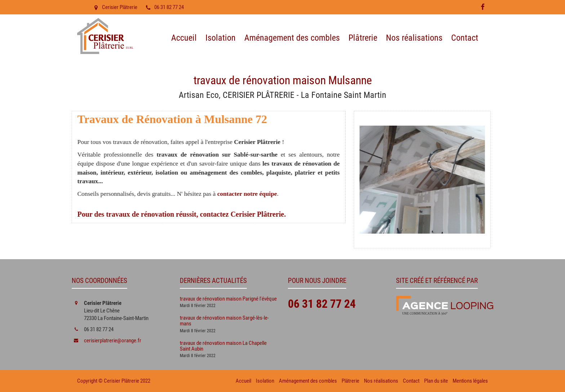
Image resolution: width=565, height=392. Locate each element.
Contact (465, 38)
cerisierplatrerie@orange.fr (113, 341)
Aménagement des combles (292, 38)
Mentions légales (470, 381)
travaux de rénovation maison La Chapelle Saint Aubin (223, 346)
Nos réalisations (414, 38)
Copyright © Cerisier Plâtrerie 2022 (114, 381)
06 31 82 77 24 (164, 7)
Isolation (221, 38)
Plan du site (436, 381)
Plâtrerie (363, 38)
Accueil (184, 38)
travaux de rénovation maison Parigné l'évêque (228, 299)
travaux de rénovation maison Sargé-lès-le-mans (224, 321)
